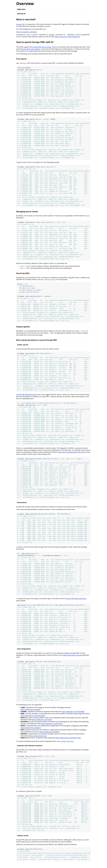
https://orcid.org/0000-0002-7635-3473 (71, 455)
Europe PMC (20, 24)
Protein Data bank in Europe (72, 659)
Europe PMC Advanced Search (27, 397)
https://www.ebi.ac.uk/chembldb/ (73, 716)
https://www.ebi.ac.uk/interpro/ (52, 728)
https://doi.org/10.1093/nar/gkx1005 (67, 37)
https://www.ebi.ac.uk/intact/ (42, 724)
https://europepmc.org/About (26, 32)
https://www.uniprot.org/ (38, 740)
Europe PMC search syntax (42, 47)
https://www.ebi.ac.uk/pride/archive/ (68, 742)
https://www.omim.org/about (31, 732)
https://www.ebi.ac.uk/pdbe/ (50, 736)
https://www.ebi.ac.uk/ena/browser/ (33, 720)
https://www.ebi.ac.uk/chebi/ (30, 714)
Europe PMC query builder (31, 49)
